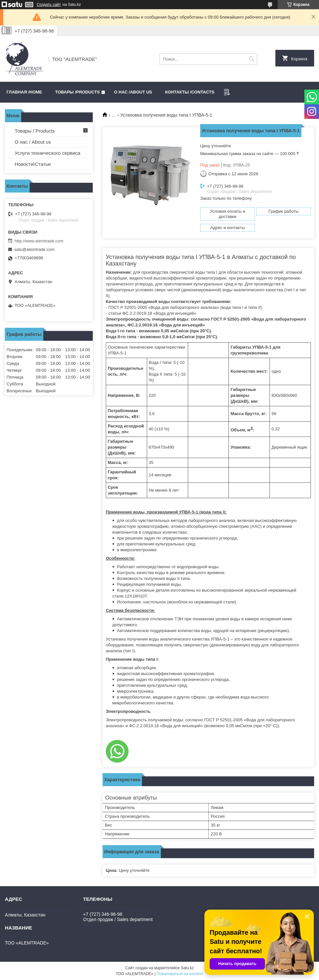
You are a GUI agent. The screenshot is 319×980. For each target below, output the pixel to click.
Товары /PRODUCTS (77, 92)
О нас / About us (33, 142)
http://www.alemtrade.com (39, 241)
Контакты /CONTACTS (190, 92)
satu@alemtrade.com (35, 249)
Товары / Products (35, 131)
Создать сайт (49, 5)
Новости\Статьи (33, 164)
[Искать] (251, 59)
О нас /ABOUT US (133, 92)
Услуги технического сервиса (48, 153)
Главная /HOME (24, 92)
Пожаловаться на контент (180, 974)
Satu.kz (187, 968)
